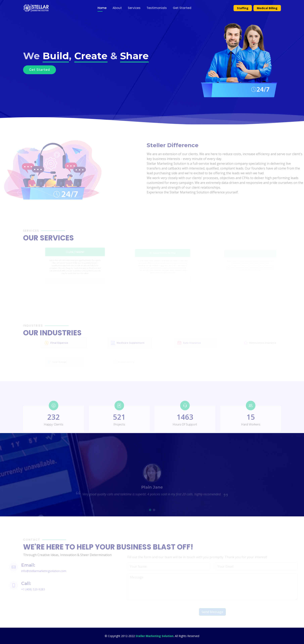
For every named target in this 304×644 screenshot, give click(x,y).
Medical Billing (267, 8)
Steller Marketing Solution (154, 636)
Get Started (182, 8)
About (117, 8)
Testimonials (157, 8)
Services (134, 8)
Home (102, 8)
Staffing (243, 8)
